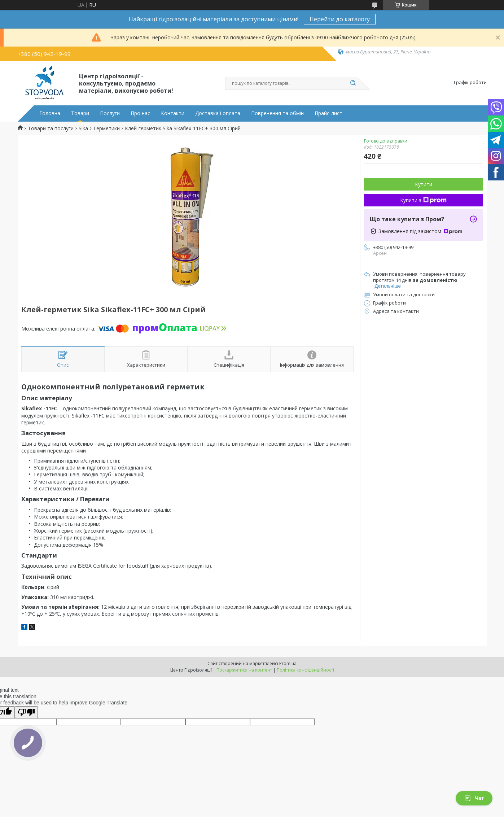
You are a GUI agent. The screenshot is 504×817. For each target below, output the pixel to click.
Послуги (110, 113)
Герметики (107, 128)
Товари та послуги (51, 128)
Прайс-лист (328, 113)
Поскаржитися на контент (244, 670)
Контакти (173, 113)
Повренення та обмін (277, 113)
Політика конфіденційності (305, 670)
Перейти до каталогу (340, 19)
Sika (83, 128)
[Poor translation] (26, 712)
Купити (424, 184)
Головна (50, 113)
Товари (80, 113)
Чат (474, 798)
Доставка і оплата (218, 113)
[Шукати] (353, 83)
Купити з (423, 200)
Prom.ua (288, 663)
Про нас (140, 113)
